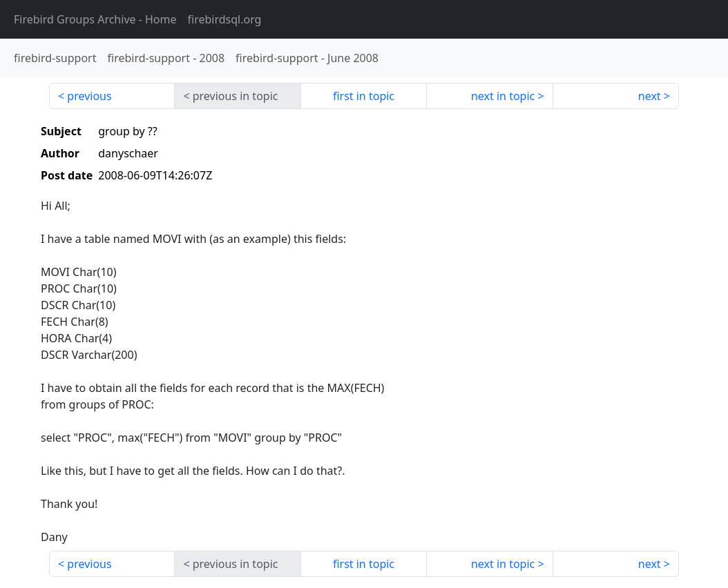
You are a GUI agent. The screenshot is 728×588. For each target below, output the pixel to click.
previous (89, 96)
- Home (95, 19)
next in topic (503, 96)
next (650, 96)
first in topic (364, 96)
